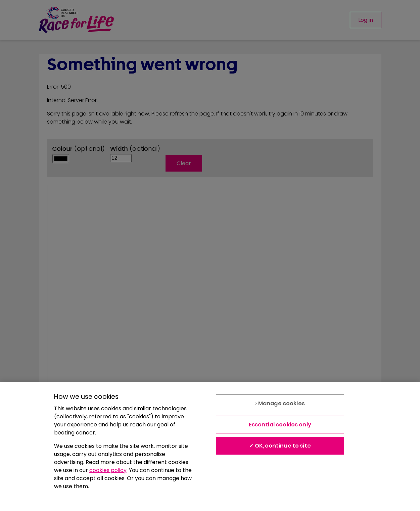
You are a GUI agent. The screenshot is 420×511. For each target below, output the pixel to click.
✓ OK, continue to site (280, 446)
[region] (210, 447)
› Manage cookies (280, 403)
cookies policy (108, 470)
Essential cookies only (280, 425)
